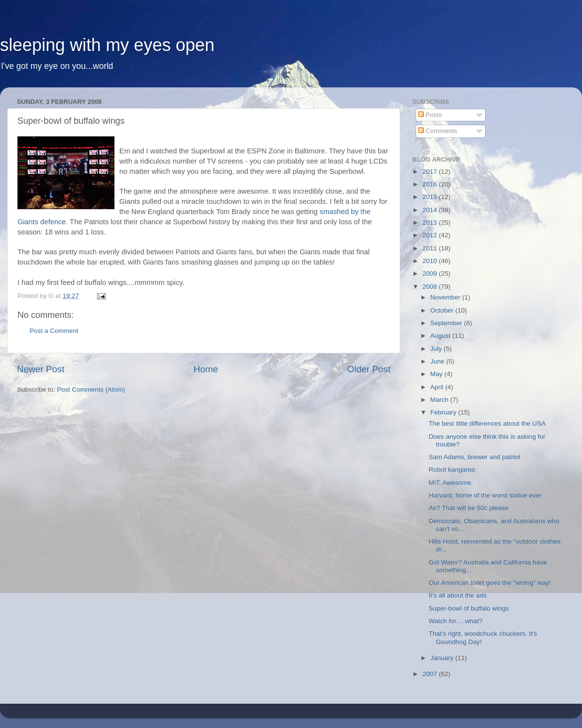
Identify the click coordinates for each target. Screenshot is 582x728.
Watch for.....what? (456, 621)
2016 (431, 184)
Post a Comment (54, 331)
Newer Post (41, 369)
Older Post (369, 369)
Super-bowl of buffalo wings (469, 608)
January (443, 658)
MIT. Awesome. (451, 483)
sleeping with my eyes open (107, 45)
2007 (431, 674)
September (447, 323)
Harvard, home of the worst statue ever (485, 495)
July (437, 349)
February (444, 412)
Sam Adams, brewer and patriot (475, 457)
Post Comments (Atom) (91, 389)
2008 (431, 287)
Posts (430, 115)
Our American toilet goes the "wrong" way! (490, 583)
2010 (431, 261)
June (438, 361)
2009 (431, 273)
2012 (431, 235)
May (437, 374)
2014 (431, 210)
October (443, 310)
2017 (431, 172)
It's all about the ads (458, 595)
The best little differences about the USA (487, 423)
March (440, 400)
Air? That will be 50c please (469, 508)
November (446, 297)
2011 (431, 248)
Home (206, 369)
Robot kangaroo (452, 470)
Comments (438, 131)
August (441, 336)
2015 (431, 197)
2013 (431, 223)
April (438, 387)
